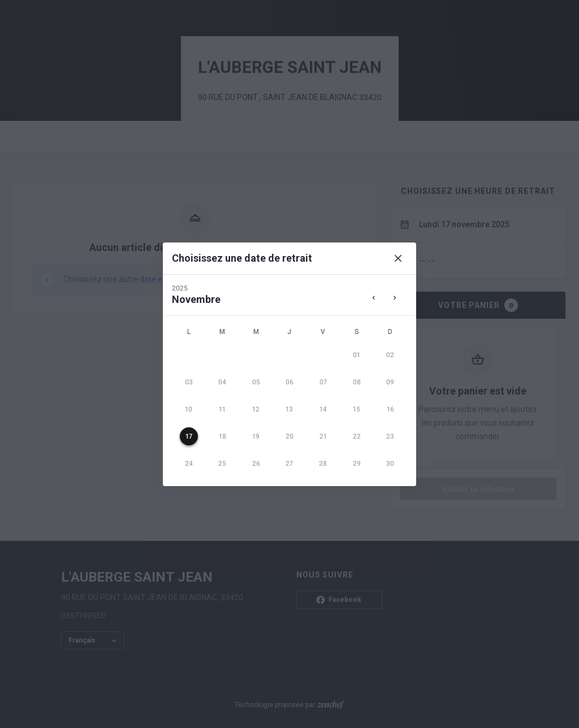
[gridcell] (357, 355)
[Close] (398, 258)
